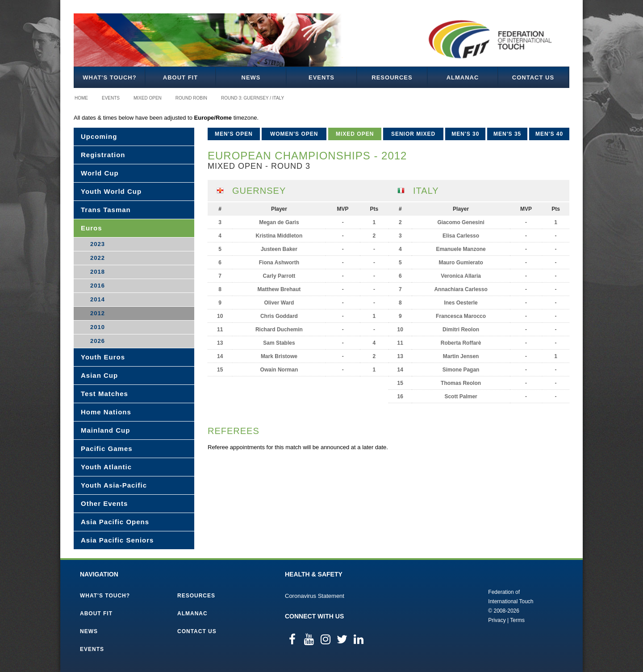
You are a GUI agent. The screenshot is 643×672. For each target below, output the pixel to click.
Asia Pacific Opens (115, 522)
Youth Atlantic (106, 467)
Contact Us (533, 77)
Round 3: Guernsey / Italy (253, 98)
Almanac (463, 77)
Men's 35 (507, 134)
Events (321, 77)
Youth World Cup (111, 191)
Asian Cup (99, 375)
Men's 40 (549, 134)
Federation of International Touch (451, 605)
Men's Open (234, 134)
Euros (92, 228)
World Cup (100, 173)
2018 (98, 272)
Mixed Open (148, 98)
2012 (98, 313)
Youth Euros (103, 357)
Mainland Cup (105, 430)
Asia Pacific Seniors (117, 540)
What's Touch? (109, 77)
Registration (103, 155)
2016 (98, 286)
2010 (98, 327)
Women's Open (294, 134)
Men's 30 (465, 134)
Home (81, 98)
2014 (98, 299)
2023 (98, 244)
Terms (517, 620)
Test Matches (104, 394)
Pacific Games (107, 449)
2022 (98, 258)
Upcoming (99, 136)
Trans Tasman (106, 210)
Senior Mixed (413, 134)
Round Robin (191, 98)
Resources (392, 77)
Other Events (104, 503)
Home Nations (106, 412)
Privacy (497, 620)
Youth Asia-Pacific (114, 485)
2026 (98, 341)
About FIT (180, 77)
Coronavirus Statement (315, 596)
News (251, 77)
